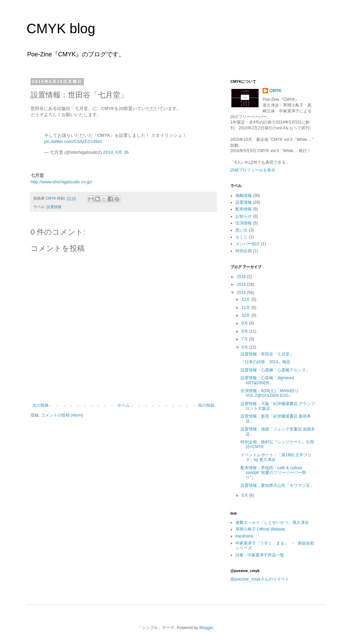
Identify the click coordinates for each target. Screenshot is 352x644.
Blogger (206, 628)
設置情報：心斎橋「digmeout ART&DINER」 (267, 380)
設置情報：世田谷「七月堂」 (267, 354)
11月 (247, 308)
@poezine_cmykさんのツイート (260, 579)
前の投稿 (206, 405)
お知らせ (244, 216)
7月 (245, 339)
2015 (242, 284)
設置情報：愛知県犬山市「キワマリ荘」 (277, 485)
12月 (247, 299)
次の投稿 (40, 405)
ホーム (123, 405)
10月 (247, 315)
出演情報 (244, 223)
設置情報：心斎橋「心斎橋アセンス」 (275, 370)
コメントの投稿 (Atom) (62, 415)
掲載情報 (244, 196)
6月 (245, 347)
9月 (245, 323)
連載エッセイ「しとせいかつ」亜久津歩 (272, 522)
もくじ (242, 237)
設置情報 (54, 207)
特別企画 (244, 251)
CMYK (275, 91)
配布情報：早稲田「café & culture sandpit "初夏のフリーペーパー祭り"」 (273, 473)
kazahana (244, 536)
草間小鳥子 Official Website (260, 529)
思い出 (242, 230)
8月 (245, 331)
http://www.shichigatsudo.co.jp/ (61, 182)
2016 (242, 277)
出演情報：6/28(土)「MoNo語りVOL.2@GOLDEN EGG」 (270, 393)
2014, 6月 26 (116, 152)
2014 (242, 293)
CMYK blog (61, 29)
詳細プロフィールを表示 (253, 170)
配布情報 (244, 209)
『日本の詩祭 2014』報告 (266, 362)
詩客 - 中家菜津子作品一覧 (260, 555)
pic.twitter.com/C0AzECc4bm (73, 141)
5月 (245, 495)
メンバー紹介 (248, 244)
